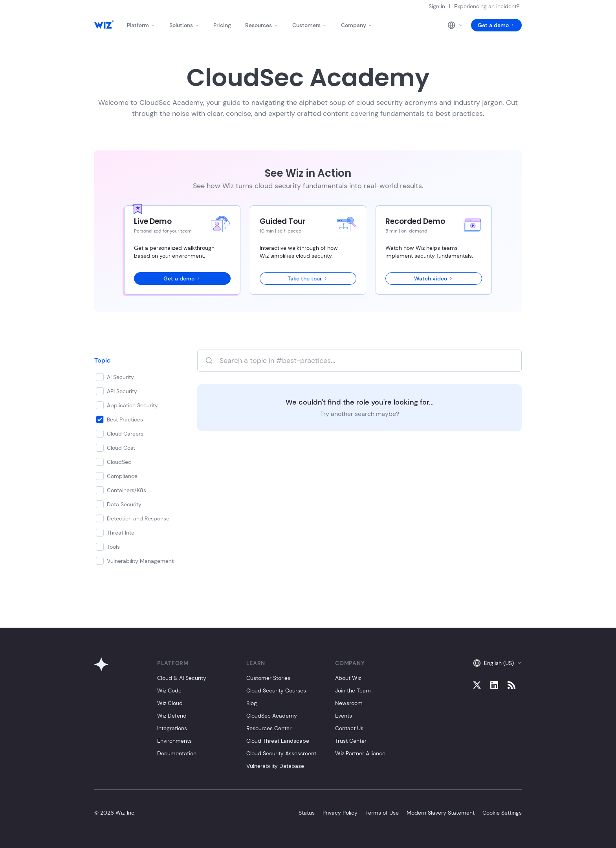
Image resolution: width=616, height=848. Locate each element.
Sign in (437, 6)
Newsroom (349, 703)
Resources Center (269, 728)
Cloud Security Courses (276, 690)
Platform (141, 25)
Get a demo (496, 25)
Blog (252, 703)
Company (357, 25)
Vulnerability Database (275, 766)
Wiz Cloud (170, 703)
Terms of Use (382, 813)
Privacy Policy (340, 813)
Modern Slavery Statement (441, 813)
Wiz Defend (172, 716)
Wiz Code (169, 690)
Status (307, 813)
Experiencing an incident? (487, 6)
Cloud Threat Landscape (278, 741)
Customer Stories (268, 678)
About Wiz (348, 678)
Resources (262, 25)
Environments (174, 741)
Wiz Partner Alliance (360, 753)
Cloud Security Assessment (281, 753)
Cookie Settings (502, 813)
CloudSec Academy (272, 716)
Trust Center (351, 741)
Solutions (184, 25)
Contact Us (349, 728)
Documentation (177, 753)
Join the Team (353, 690)
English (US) (497, 663)
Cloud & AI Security (182, 678)
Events (344, 716)
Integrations (172, 728)
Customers (310, 25)
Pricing (222, 25)
